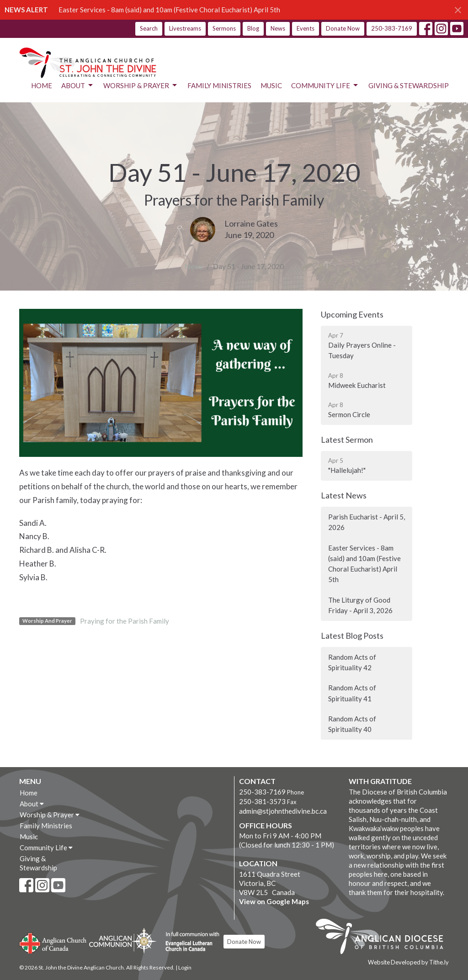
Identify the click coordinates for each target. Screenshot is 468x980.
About (78, 85)
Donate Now (343, 28)
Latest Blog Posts (352, 636)
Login (185, 967)
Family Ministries (219, 85)
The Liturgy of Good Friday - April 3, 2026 (360, 605)
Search (149, 28)
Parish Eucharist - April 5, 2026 (367, 522)
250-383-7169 (392, 28)
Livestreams (185, 28)
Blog (253, 28)
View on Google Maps (274, 901)
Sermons (224, 28)
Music (271, 85)
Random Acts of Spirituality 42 (352, 662)
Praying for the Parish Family (125, 621)
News (278, 28)
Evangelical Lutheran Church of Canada (189, 942)
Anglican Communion (123, 940)
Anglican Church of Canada (53, 942)
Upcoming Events (352, 314)
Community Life (325, 85)
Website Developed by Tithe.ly (408, 962)
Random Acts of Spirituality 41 (352, 693)
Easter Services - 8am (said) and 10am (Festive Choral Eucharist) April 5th (169, 10)
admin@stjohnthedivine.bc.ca (283, 811)
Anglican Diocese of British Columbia (384, 938)
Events (306, 28)
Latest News (344, 495)
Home (42, 85)
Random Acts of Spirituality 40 (352, 724)
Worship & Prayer (141, 85)
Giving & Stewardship (409, 85)
